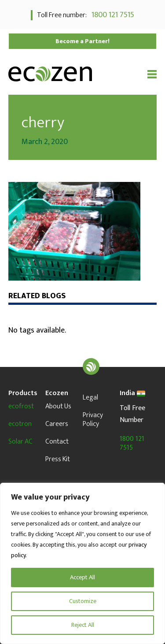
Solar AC (20, 442)
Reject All (83, 625)
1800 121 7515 (111, 15)
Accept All (82, 577)
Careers (57, 424)
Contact (57, 442)
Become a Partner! (82, 41)
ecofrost (21, 406)
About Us (58, 406)
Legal (90, 398)
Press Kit (58, 459)
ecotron (20, 424)
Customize (83, 601)
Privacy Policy (93, 420)
